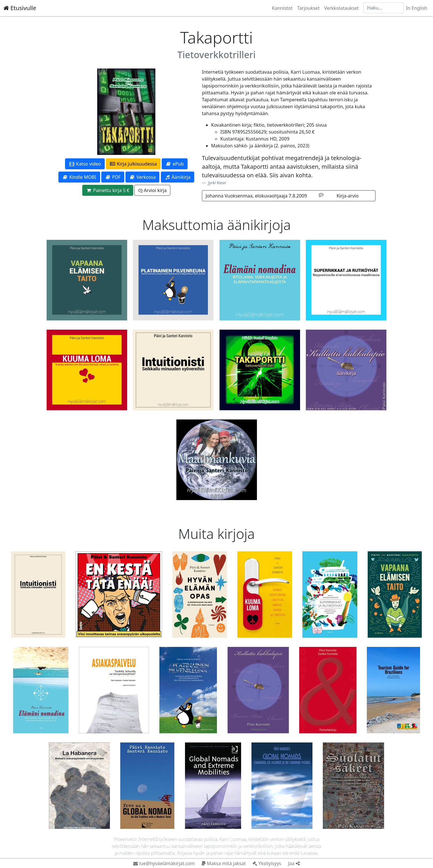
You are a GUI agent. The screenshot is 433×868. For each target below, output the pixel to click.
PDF (113, 177)
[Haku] (384, 8)
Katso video (85, 164)
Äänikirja (178, 177)
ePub (174, 164)
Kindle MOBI (79, 177)
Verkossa (142, 177)
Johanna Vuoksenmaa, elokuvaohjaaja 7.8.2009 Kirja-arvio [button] (282, 196)
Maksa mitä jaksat (224, 863)
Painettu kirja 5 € (108, 190)
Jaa (294, 863)
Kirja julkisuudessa (133, 164)
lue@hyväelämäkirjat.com (164, 863)
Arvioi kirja (152, 190)
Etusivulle (20, 8)
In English (417, 8)
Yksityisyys (267, 863)
